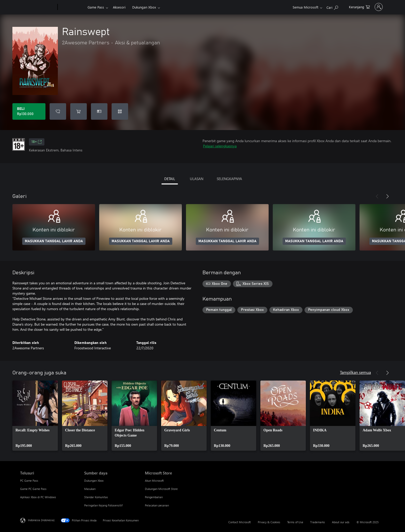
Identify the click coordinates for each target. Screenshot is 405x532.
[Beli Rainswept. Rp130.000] (29, 111)
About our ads (341, 522)
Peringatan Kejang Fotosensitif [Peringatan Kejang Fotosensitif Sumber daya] (103, 505)
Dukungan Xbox (144, 7)
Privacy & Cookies (269, 522)
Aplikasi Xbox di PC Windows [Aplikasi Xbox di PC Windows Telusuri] (38, 497)
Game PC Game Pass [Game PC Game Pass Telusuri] (33, 489)
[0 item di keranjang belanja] (345, 7)
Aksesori (119, 7)
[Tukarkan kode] (120, 111)
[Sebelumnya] (377, 196)
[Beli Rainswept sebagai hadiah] (99, 111)
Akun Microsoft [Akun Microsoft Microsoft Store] (154, 481)
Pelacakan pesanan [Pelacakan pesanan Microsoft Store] (157, 505)
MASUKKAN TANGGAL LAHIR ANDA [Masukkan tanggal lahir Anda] (54, 241)
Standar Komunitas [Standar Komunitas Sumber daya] (96, 497)
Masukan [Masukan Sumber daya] (90, 489)
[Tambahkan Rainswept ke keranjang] (79, 111)
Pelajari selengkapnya (220, 146)
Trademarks (318, 522)
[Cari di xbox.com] (318, 7)
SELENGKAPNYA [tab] (229, 179)
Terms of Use (295, 522)
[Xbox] (72, 7)
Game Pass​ (96, 7)
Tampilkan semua (355, 372)
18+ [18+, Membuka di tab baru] (37, 142)
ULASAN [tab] (197, 179)
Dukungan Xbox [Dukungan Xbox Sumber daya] (94, 481)
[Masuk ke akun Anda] (372, 7)
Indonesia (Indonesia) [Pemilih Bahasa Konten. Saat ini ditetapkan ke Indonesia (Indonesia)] (41, 520)
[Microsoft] (38, 7)
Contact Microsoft (240, 522)
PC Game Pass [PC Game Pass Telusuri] (29, 481)
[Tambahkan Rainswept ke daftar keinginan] (58, 111)
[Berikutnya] (387, 196)
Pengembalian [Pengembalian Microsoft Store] (154, 497)
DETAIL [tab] (170, 179)
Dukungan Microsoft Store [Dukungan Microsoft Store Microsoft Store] (161, 489)
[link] (35, 416)
